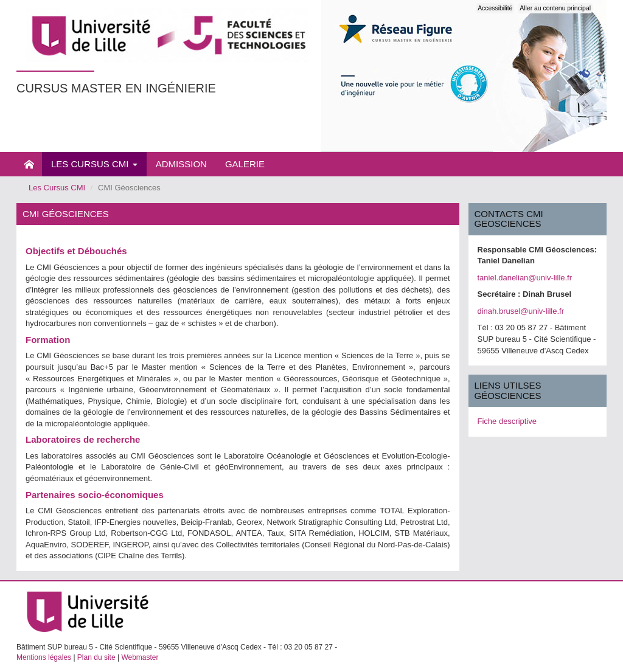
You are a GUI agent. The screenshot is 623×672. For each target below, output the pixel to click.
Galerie (245, 164)
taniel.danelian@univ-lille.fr (525, 278)
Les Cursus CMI (94, 164)
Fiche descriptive (507, 421)
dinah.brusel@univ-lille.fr (521, 311)
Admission (181, 164)
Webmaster (140, 657)
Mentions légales (44, 657)
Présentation (29, 164)
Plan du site (96, 657)
